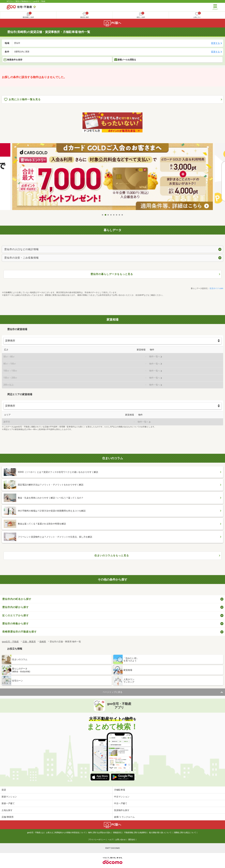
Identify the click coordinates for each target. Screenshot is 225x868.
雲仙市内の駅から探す (15, 607)
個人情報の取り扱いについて (160, 833)
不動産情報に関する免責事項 (135, 833)
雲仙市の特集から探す (15, 624)
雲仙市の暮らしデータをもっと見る (112, 274)
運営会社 (132, 840)
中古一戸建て (121, 803)
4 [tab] (111, 215)
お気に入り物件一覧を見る (22, 100)
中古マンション (122, 797)
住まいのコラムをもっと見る (112, 555)
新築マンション (9, 797)
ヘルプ (110, 840)
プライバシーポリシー (97, 840)
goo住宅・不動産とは (35, 833)
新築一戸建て (8, 803)
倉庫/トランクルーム (124, 817)
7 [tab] (120, 215)
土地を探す (7, 810)
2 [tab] (105, 215)
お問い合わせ (120, 840)
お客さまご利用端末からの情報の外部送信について (66, 833)
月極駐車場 (120, 790)
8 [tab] (122, 215)
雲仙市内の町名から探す (17, 599)
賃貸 (4, 790)
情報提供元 (117, 833)
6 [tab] (117, 215)
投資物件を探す (122, 810)
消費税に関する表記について (185, 833)
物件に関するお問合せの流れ (99, 833)
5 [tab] (114, 215)
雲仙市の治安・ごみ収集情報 (21, 258)
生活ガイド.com (216, 288)
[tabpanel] (112, 178)
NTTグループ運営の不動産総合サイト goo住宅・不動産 (26, 1)
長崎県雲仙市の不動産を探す (19, 632)
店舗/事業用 (7, 817)
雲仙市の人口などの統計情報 (21, 249)
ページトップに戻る (112, 692)
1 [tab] (103, 215)
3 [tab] (108, 215)
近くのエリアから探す (15, 615)
